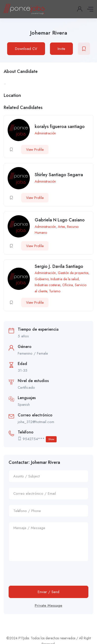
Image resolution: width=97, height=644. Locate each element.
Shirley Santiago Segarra (59, 175)
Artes (61, 227)
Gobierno (42, 279)
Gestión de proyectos (73, 273)
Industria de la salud (65, 279)
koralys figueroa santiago (60, 127)
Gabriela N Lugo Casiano (60, 220)
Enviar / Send (48, 592)
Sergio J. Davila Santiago (59, 266)
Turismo (55, 291)
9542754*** (40, 439)
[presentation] (46, 576)
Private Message (48, 605)
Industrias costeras (48, 285)
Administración (45, 133)
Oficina (68, 285)
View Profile (35, 150)
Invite (61, 49)
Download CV (26, 49)
